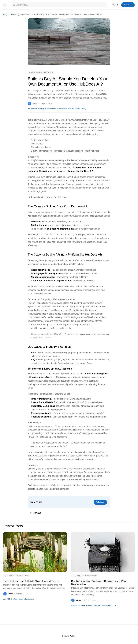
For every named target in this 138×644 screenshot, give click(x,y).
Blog (5, 14)
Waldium (73, 636)
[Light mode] (114, 5)
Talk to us (128, 5)
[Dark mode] (118, 5)
